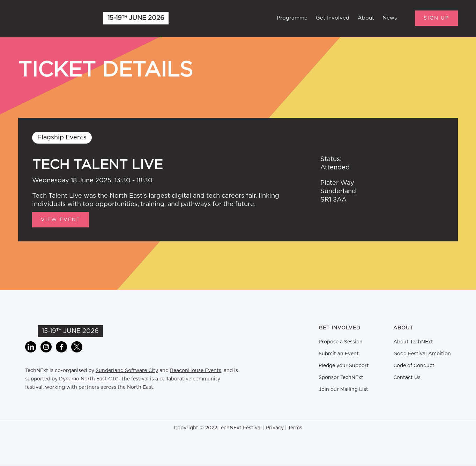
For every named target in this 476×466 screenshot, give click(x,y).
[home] (53, 18)
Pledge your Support (344, 366)
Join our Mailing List (343, 389)
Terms (295, 428)
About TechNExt (413, 342)
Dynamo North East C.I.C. (89, 379)
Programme (292, 18)
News (390, 18)
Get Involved (333, 18)
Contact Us (407, 378)
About (366, 18)
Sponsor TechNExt (341, 378)
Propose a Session (341, 342)
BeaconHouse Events (196, 371)
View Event (61, 220)
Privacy (275, 428)
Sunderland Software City (127, 371)
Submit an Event (339, 354)
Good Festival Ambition (422, 354)
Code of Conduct (414, 366)
